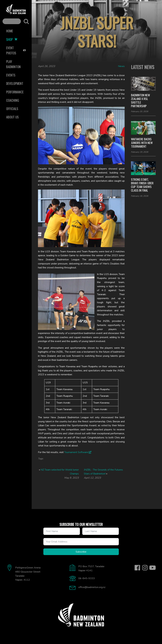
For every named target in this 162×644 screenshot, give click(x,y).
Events (11, 75)
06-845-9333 (87, 578)
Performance (15, 92)
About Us (12, 117)
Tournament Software (76, 452)
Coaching (13, 100)
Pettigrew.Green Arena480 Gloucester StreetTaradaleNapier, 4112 (28, 574)
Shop (12, 39)
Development (15, 83)
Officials (12, 109)
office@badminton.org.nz (92, 587)
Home (10, 31)
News (121, 66)
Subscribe (81, 552)
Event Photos (16, 50)
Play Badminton (13, 64)
